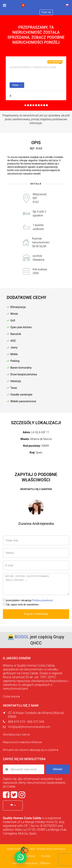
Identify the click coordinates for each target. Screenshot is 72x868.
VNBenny (45, 863)
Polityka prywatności (42, 600)
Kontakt (46, 856)
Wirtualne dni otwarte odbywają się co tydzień (31, 750)
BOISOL (22, 637)
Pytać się (46, 12)
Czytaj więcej (11, 696)
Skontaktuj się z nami (16, 734)
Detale (17, 85)
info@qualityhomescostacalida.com (29, 727)
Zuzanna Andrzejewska (25, 96)
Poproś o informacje (36, 614)
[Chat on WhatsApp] (21, 857)
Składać (58, 769)
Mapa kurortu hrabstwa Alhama (22, 742)
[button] (13, 805)
